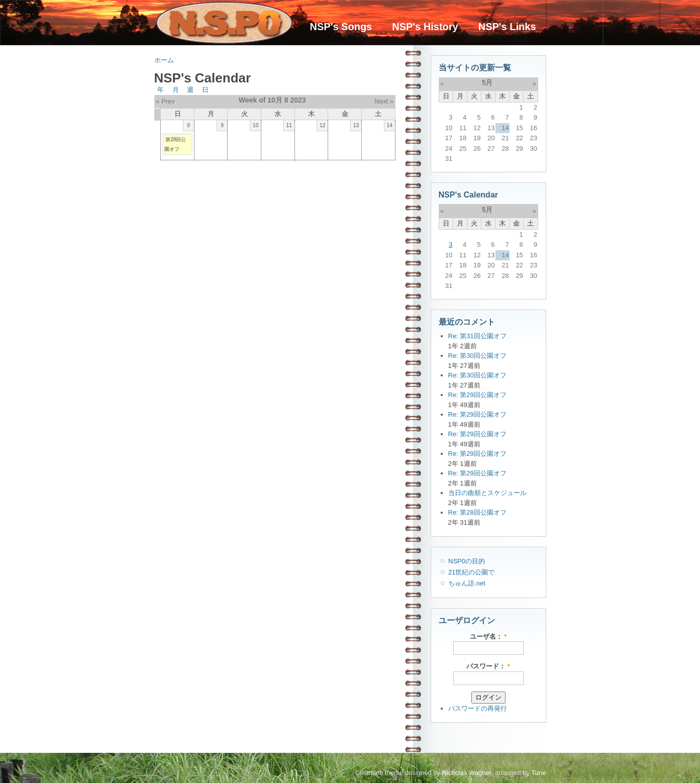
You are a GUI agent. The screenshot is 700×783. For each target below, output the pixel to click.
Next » (384, 101)
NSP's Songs (341, 27)
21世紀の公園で (471, 572)
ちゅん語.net (467, 583)
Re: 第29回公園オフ (477, 395)
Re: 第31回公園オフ (477, 336)
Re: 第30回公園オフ (477, 356)
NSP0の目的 (467, 561)
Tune (538, 773)
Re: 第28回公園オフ (477, 512)
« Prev (165, 101)
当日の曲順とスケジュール (487, 493)
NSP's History (425, 27)
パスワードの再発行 (478, 708)
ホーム (164, 60)
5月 (487, 82)
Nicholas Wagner (467, 773)
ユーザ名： (488, 637)
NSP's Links (507, 27)
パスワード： (488, 666)
